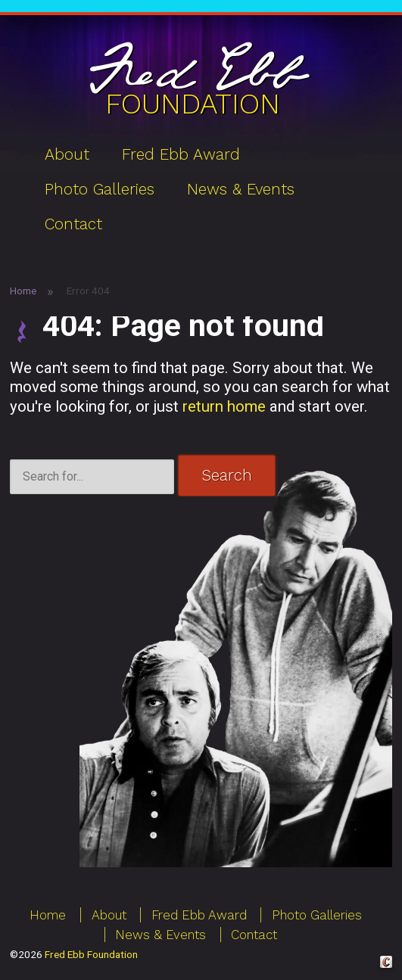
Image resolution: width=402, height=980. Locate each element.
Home (23, 291)
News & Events (241, 189)
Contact (73, 224)
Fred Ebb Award (181, 154)
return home (224, 406)
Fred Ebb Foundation (91, 954)
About (67, 154)
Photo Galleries (100, 189)
